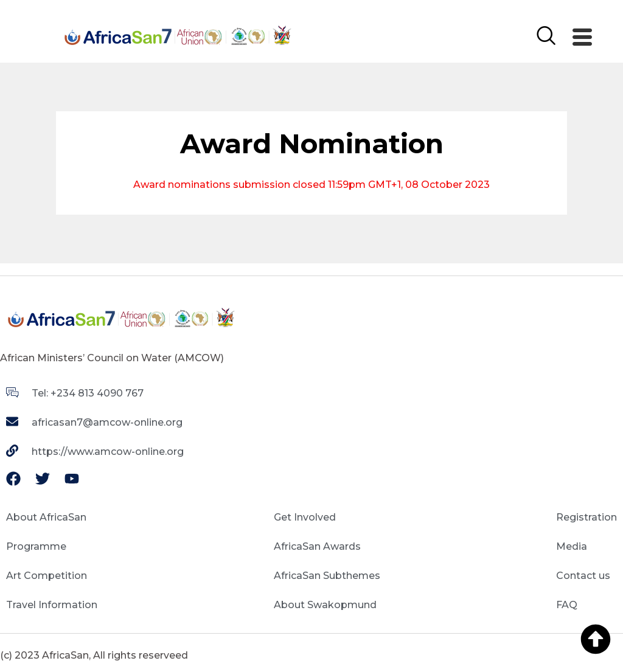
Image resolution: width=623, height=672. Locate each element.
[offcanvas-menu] (582, 38)
